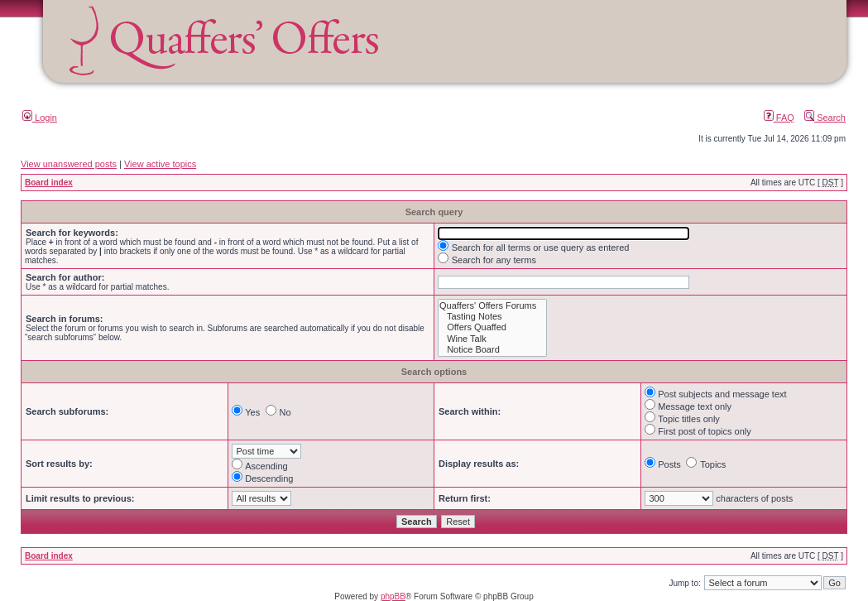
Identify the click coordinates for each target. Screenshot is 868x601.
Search (825, 118)
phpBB (393, 596)
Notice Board (492, 350)
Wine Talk (492, 339)
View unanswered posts (69, 164)
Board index (49, 183)
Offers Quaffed (492, 327)
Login (40, 118)
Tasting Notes (492, 317)
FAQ (779, 118)
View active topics (160, 164)
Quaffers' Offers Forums (492, 306)
